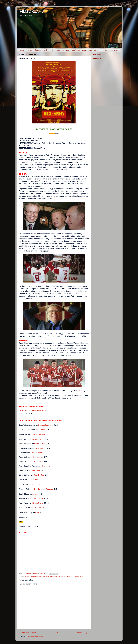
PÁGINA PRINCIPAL (25, 50)
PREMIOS (104, 50)
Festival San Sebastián (49, 576)
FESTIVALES (94, 50)
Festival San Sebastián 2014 (65, 576)
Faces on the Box (38, 453)
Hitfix (37, 513)
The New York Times (38, 508)
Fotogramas (38, 457)
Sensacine (36, 471)
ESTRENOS (115, 50)
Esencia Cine (39, 444)
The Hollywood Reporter (43, 489)
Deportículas (37, 439)
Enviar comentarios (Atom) (35, 637)
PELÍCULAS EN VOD (79, 50)
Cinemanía (39, 462)
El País (36, 479)
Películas (76, 576)
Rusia (82, 576)
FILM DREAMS (32, 11)
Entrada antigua (82, 633)
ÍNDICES (38, 50)
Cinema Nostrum (38, 434)
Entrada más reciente (28, 633)
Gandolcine (40, 430)
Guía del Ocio (39, 475)
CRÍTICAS (48, 50)
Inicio (56, 633)
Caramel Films (29, 576)
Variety (35, 494)
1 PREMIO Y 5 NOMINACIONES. (33, 411)
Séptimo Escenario (46, 425)
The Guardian (38, 499)
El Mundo (36, 484)
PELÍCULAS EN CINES (62, 50)
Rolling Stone (38, 503)
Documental (38, 576)
